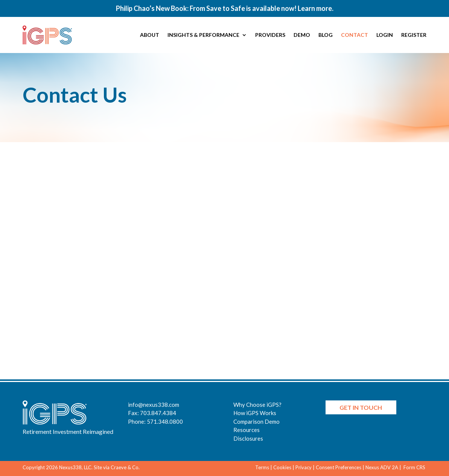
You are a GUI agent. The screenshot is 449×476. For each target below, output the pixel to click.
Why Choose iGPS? (257, 405)
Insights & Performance (203, 35)
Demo (302, 35)
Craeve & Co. (125, 467)
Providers (270, 35)
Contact (355, 35)
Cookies (282, 467)
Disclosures (248, 438)
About (150, 35)
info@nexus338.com (154, 405)
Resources (247, 430)
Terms (262, 467)
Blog (326, 35)
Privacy (304, 467)
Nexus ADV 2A (382, 467)
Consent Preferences (339, 467)
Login (385, 35)
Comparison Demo (256, 421)
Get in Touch (361, 407)
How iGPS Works (255, 413)
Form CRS (415, 467)
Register (414, 35)
